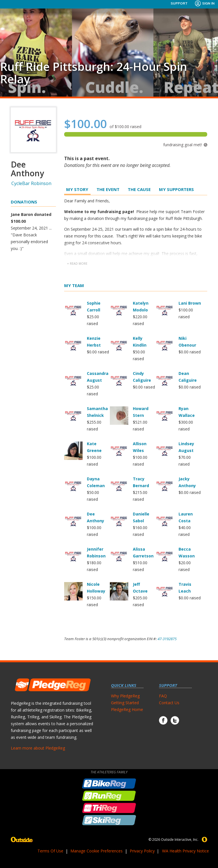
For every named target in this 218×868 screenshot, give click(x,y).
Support (179, 3)
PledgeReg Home (127, 709)
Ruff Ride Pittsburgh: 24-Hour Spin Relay (94, 73)
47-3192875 (167, 639)
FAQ (163, 696)
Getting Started (125, 703)
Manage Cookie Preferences (97, 851)
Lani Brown (190, 303)
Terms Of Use (50, 851)
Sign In (205, 3)
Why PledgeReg (125, 696)
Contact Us (169, 703)
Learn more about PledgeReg (38, 748)
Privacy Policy (142, 851)
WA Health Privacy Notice (185, 851)
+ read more (77, 264)
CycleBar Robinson (31, 183)
